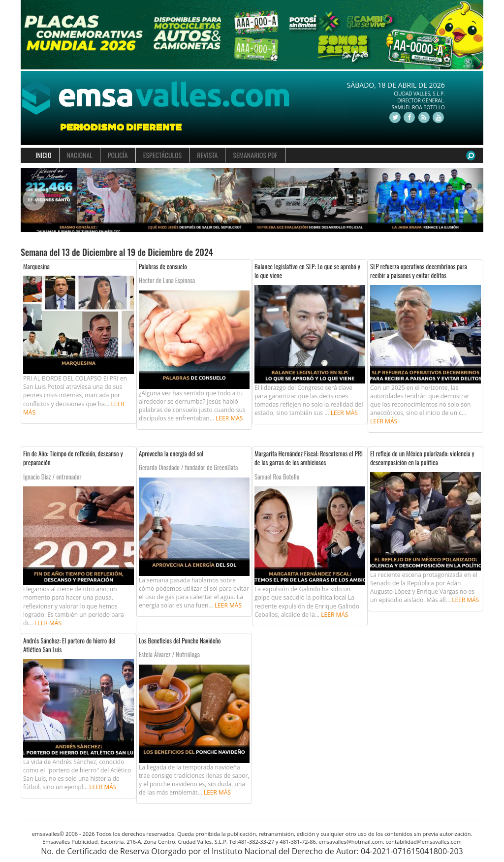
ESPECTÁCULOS (162, 155)
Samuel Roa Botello (277, 477)
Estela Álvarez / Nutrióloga (169, 654)
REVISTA (207, 155)
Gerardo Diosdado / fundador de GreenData (188, 467)
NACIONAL (80, 155)
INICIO (44, 155)
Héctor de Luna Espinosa (167, 280)
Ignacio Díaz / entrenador (52, 477)
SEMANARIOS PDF (255, 155)
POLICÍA (118, 155)
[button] (32, 200)
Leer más (229, 418)
